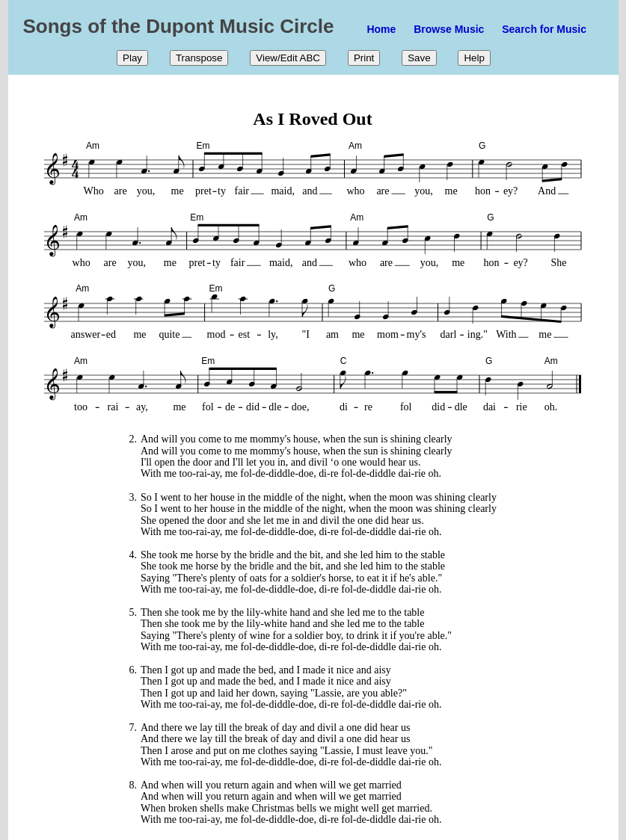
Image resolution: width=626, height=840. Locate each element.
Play (132, 58)
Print (364, 58)
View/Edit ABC (288, 58)
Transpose (199, 58)
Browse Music (449, 29)
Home (381, 29)
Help (474, 58)
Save (419, 58)
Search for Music (544, 29)
